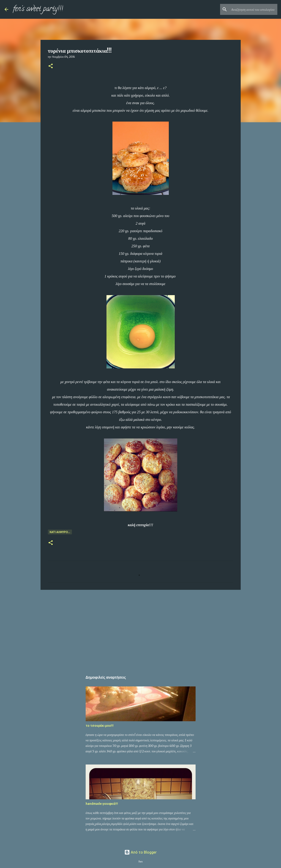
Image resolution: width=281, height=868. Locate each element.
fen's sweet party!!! (38, 9)
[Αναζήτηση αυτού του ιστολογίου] (253, 9)
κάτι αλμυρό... (60, 532)
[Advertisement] (141, 629)
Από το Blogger (140, 852)
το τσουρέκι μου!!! (100, 726)
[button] (51, 66)
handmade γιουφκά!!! (102, 804)
